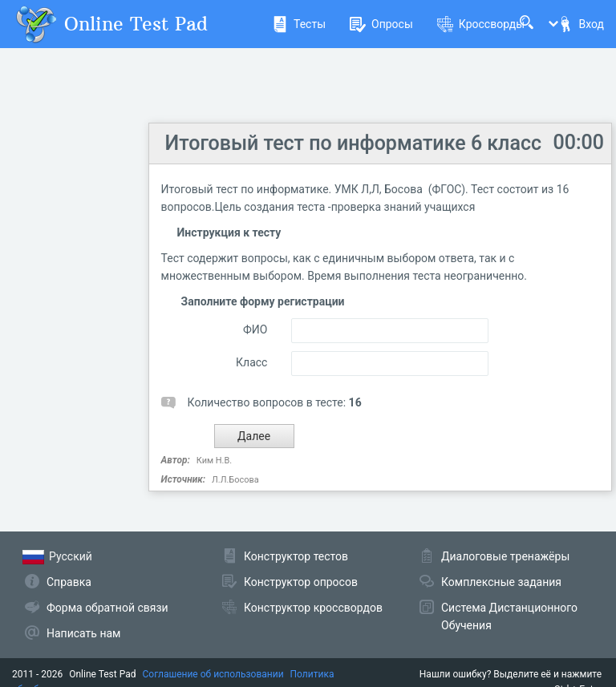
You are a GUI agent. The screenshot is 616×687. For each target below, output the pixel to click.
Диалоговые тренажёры (505, 556)
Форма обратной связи (107, 608)
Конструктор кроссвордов (313, 608)
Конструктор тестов (296, 556)
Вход (581, 24)
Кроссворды (481, 24)
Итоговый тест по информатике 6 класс (353, 143)
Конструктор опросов (301, 582)
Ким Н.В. (214, 461)
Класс (251, 362)
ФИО (255, 329)
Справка (69, 582)
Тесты (299, 24)
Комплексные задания (501, 582)
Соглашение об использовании (213, 674)
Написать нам (83, 633)
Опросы (381, 24)
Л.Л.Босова (235, 480)
